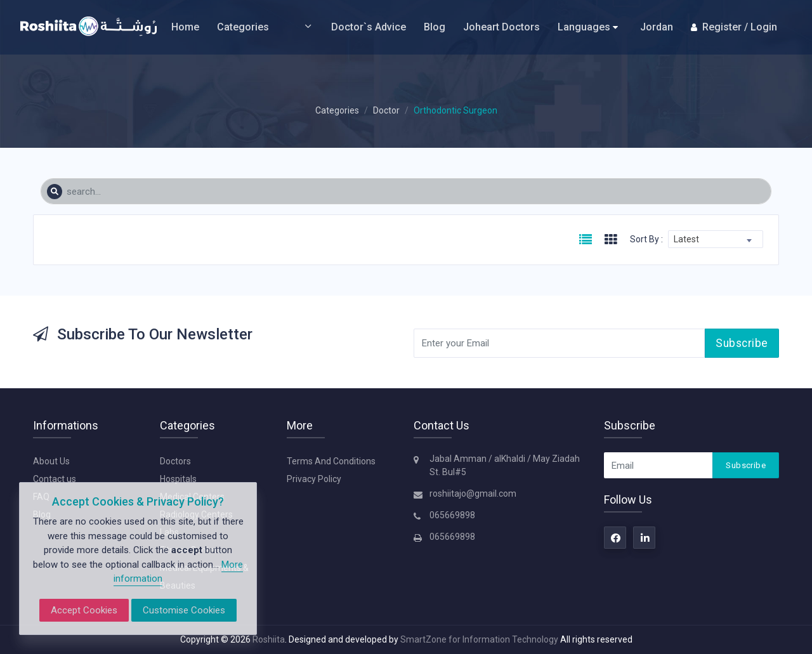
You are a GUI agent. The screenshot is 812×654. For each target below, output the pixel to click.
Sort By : (646, 239)
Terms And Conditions (331, 461)
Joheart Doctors (501, 27)
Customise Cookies (184, 610)
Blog (435, 27)
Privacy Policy (314, 479)
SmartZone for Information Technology (480, 639)
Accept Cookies (84, 610)
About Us (51, 461)
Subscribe (742, 343)
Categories (265, 27)
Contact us (55, 479)
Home (185, 27)
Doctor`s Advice (369, 27)
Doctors (175, 461)
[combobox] (716, 239)
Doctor (386, 110)
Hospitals (178, 479)
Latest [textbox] (686, 239)
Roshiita (269, 639)
